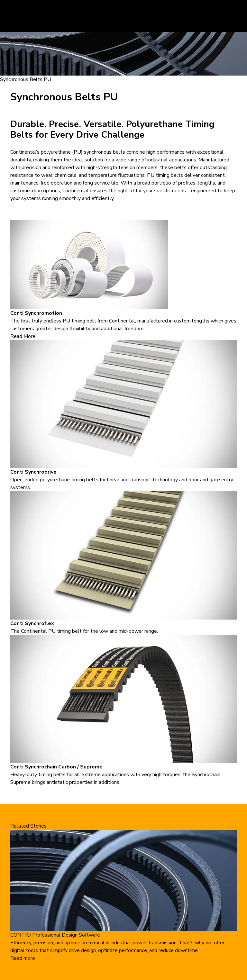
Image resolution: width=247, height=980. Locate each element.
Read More (23, 336)
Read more (23, 958)
